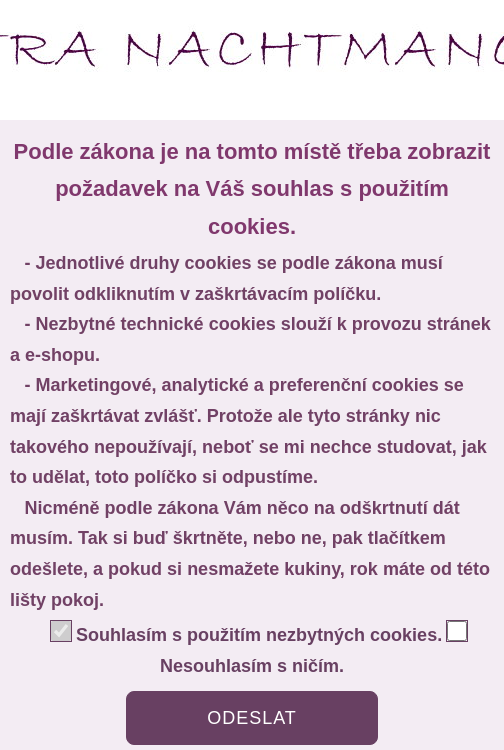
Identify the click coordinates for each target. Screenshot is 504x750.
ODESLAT (252, 718)
